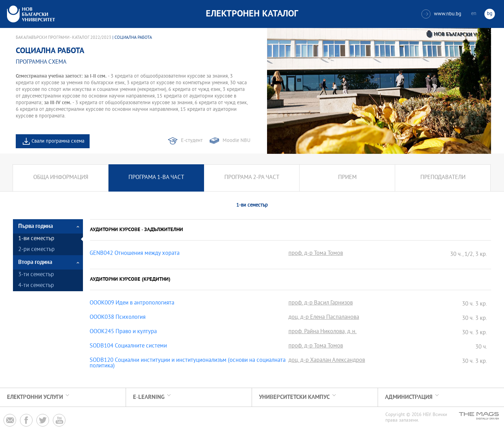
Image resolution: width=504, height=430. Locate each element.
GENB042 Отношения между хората (135, 254)
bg (490, 14)
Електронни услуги (35, 397)
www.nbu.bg (441, 14)
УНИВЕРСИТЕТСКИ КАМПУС (294, 397)
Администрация (409, 397)
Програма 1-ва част (156, 178)
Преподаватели (443, 178)
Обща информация (61, 178)
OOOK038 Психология (118, 318)
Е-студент (192, 141)
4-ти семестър (36, 286)
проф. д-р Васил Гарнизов (321, 303)
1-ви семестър (36, 239)
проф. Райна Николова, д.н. (323, 332)
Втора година (35, 262)
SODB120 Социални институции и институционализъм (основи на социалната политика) (188, 364)
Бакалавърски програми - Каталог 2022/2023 (64, 38)
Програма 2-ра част (252, 178)
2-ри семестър (36, 250)
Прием (347, 178)
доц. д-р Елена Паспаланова (324, 318)
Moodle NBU (236, 141)
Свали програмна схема (58, 141)
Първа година (36, 226)
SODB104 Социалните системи (128, 346)
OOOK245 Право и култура (123, 332)
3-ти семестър (36, 275)
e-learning (149, 397)
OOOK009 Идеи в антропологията (132, 303)
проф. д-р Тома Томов (316, 254)
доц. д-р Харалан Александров (327, 361)
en (474, 14)
